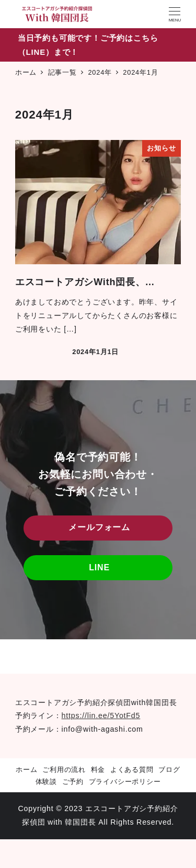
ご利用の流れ (64, 770)
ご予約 (73, 782)
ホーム (26, 770)
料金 (98, 770)
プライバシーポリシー (125, 782)
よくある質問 (132, 770)
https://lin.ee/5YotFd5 (101, 715)
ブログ (169, 770)
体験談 (46, 782)
